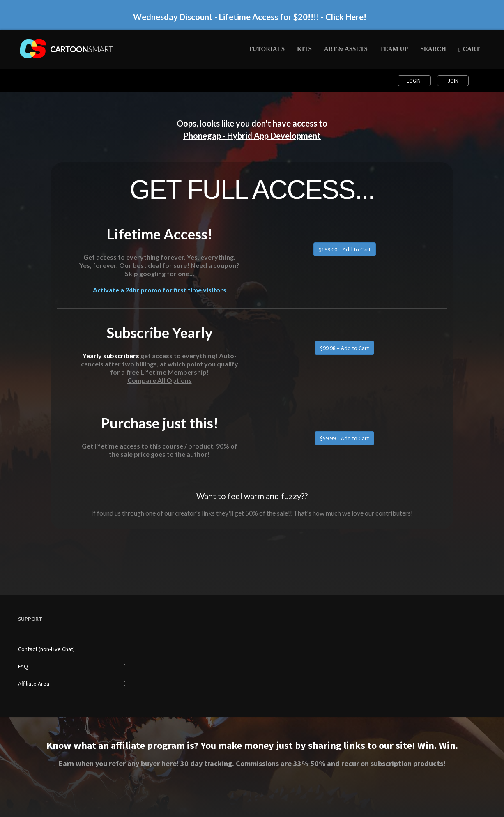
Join (453, 81)
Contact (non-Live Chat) (46, 649)
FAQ (23, 666)
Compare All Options (160, 380)
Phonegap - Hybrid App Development (252, 136)
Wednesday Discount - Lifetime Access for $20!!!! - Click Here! (250, 17)
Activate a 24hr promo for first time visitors (160, 290)
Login (414, 81)
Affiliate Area (34, 684)
